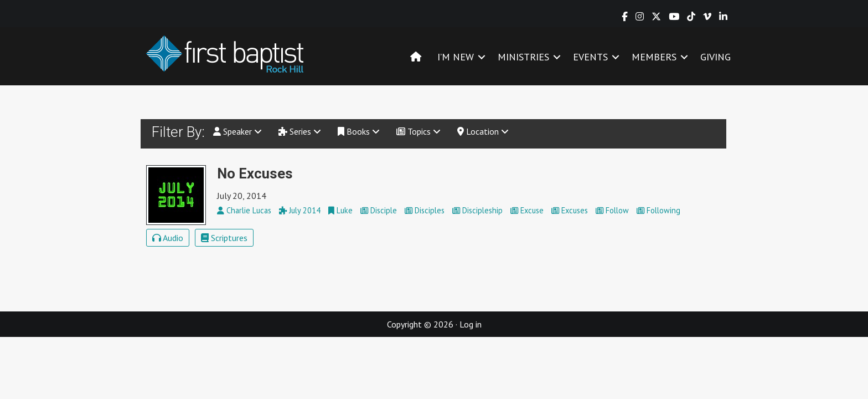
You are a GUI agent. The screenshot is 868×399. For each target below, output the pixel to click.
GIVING (715, 57)
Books (359, 131)
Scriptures (224, 238)
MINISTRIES (523, 57)
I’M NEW (456, 57)
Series (300, 131)
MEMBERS (654, 57)
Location (483, 131)
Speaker (237, 131)
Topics (418, 131)
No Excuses (255, 173)
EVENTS (590, 57)
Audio (168, 238)
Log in (471, 324)
